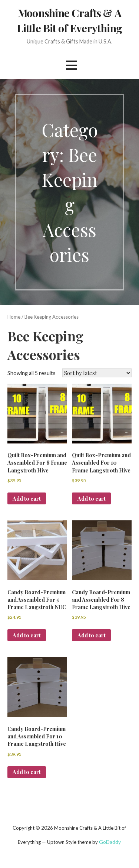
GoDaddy (110, 842)
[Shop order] (97, 373)
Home (14, 317)
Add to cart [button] (27, 498)
